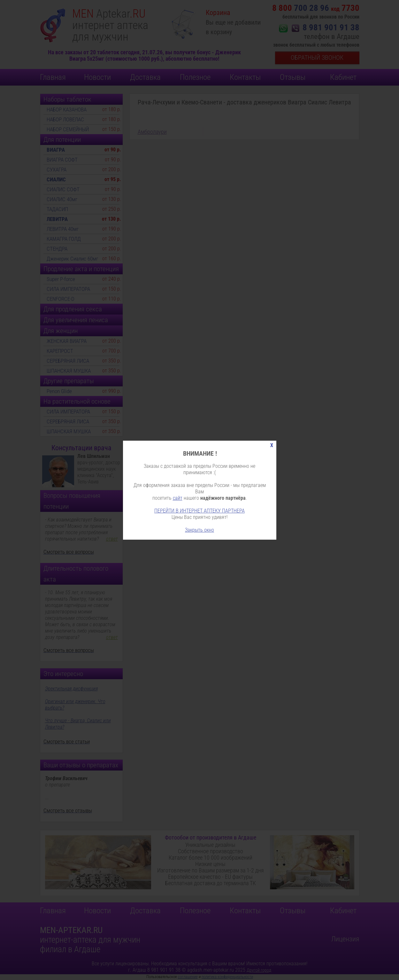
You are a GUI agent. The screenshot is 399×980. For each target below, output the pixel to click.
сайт (178, 498)
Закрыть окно (199, 530)
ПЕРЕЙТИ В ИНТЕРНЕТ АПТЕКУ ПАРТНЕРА (199, 511)
